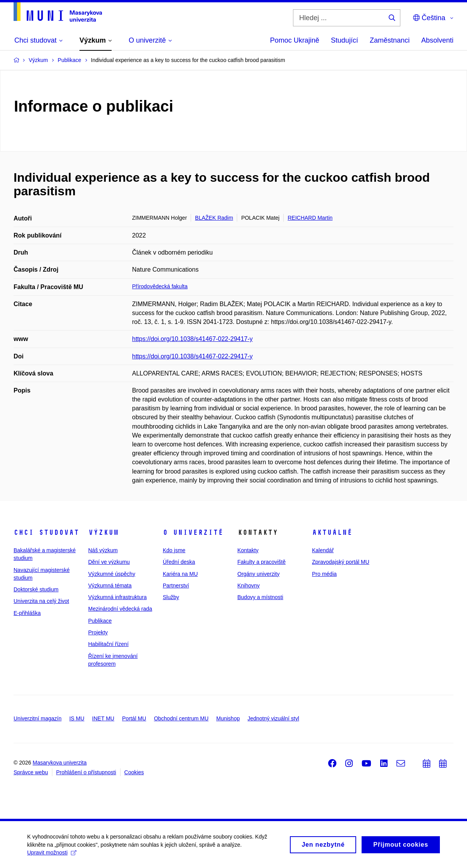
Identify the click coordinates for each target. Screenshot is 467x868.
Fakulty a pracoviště (262, 562)
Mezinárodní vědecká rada (120, 609)
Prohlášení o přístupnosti (86, 772)
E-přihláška (27, 613)
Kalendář (323, 550)
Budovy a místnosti (260, 597)
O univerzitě (193, 532)
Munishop (228, 718)
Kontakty (248, 550)
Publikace (100, 621)
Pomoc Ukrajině (295, 40)
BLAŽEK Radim (214, 218)
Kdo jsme (174, 550)
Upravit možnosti (52, 855)
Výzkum (103, 532)
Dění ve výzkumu (109, 562)
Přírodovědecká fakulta (160, 286)
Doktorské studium (36, 589)
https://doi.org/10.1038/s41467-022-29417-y (192, 339)
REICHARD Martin (310, 218)
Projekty (98, 632)
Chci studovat (46, 532)
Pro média (324, 574)
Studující (345, 40)
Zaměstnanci (390, 40)
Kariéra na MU (180, 574)
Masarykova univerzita (59, 763)
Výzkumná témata (110, 586)
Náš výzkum (103, 550)
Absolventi (437, 40)
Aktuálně (332, 532)
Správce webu (31, 772)
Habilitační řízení (109, 644)
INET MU (103, 718)
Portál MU (134, 718)
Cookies (134, 772)
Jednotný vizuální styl (273, 718)
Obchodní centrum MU (181, 718)
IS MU (77, 718)
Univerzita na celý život (41, 601)
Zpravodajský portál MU (341, 562)
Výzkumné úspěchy (112, 574)
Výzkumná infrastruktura (118, 597)
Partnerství (176, 586)
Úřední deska (179, 562)
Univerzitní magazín (38, 718)
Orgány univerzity (259, 574)
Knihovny (249, 586)
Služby (171, 597)
